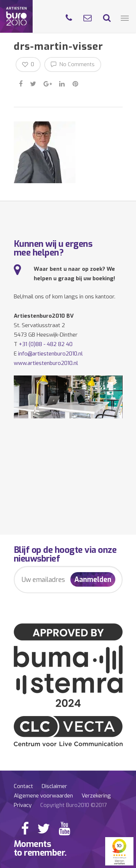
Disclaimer (54, 786)
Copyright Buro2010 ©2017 (73, 805)
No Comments (73, 64)
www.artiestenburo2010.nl (46, 363)
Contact (23, 786)
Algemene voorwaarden (43, 796)
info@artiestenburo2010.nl (50, 354)
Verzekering (96, 796)
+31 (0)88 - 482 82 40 (46, 344)
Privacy (23, 805)
